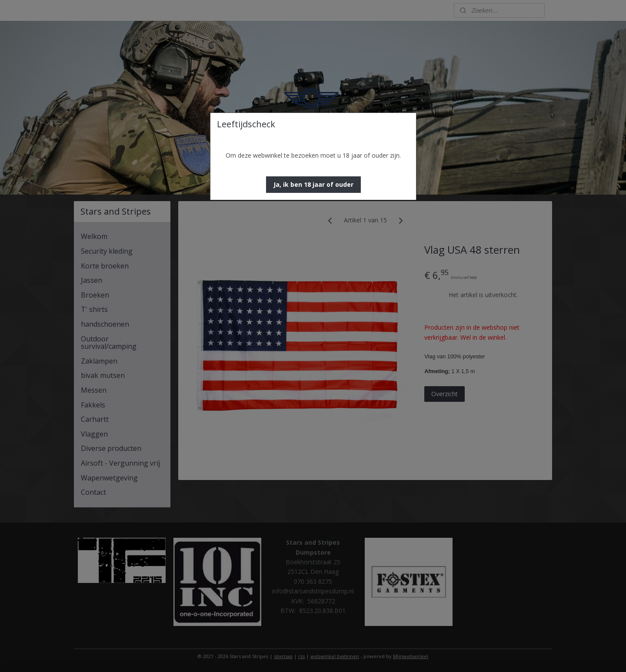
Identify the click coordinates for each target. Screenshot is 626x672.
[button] (313, 185)
